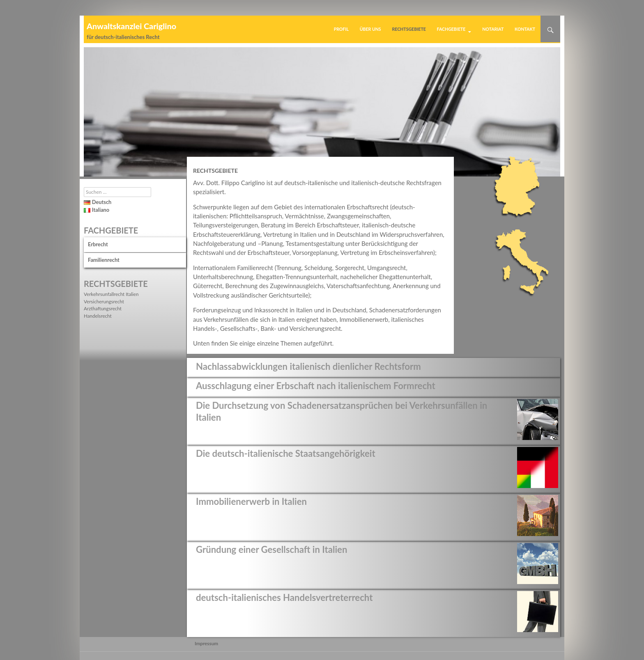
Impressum (206, 643)
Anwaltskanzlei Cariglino (131, 26)
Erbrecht (98, 244)
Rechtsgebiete (409, 29)
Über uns (370, 29)
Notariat (493, 29)
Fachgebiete (451, 29)
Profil (341, 29)
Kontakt (525, 29)
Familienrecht (104, 260)
